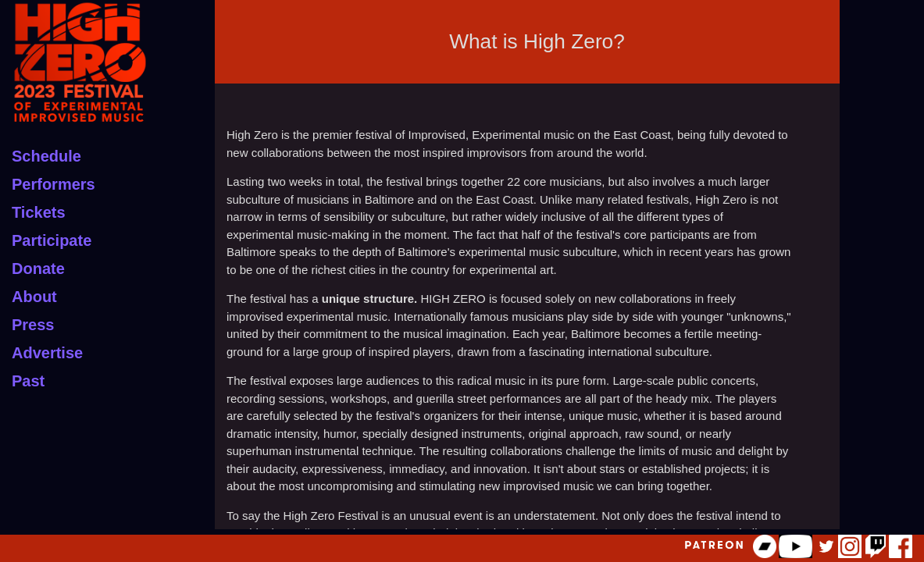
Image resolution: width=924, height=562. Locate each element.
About (34, 297)
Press (33, 325)
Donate (38, 269)
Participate (52, 240)
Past (28, 381)
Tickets (39, 212)
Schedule (46, 156)
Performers (54, 184)
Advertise (47, 353)
